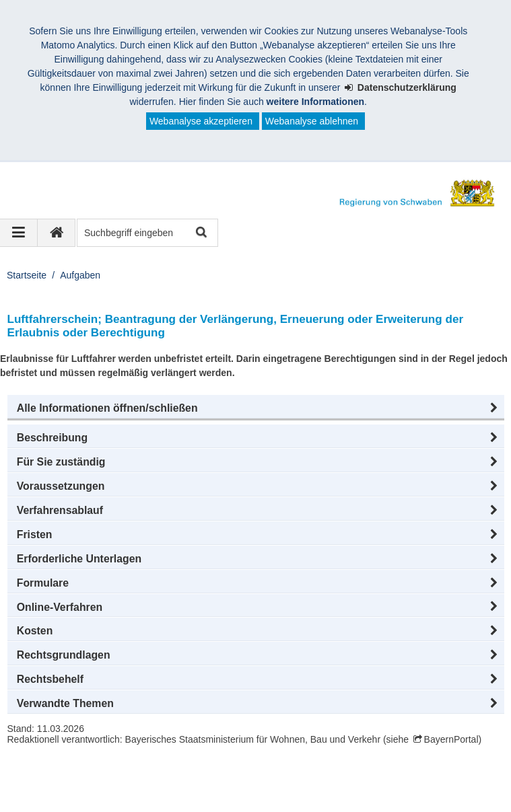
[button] (256, 408)
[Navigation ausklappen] (19, 233)
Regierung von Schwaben (86, 777)
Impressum (46, 791)
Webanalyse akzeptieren (201, 121)
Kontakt (239, 791)
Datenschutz (118, 791)
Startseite (27, 275)
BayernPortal (451, 739)
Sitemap (183, 791)
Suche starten (200, 233)
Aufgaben (80, 275)
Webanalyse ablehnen (312, 121)
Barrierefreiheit (308, 791)
